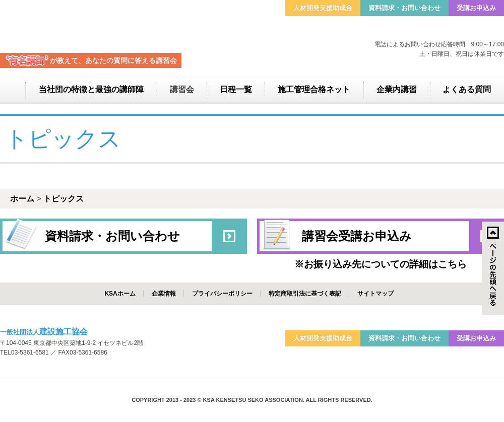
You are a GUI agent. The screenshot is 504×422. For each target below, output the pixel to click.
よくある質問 (467, 89)
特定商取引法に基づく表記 (305, 294)
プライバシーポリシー (222, 294)
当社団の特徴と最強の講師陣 (91, 89)
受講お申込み (476, 8)
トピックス (64, 199)
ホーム (13, 90)
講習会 (182, 89)
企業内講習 (397, 89)
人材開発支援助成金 (323, 8)
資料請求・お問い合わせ (404, 8)
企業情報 (164, 294)
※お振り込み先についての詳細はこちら (381, 264)
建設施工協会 (91, 26)
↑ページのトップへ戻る (493, 268)
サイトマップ (375, 294)
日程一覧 (236, 89)
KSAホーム (120, 294)
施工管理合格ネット (314, 89)
